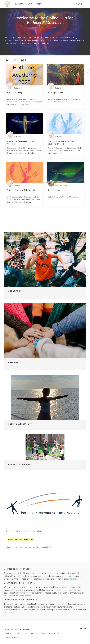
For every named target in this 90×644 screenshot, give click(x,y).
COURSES (18, 4)
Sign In (79, 4)
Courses (16, 633)
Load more (87, 71)
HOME (38, 4)
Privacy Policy (53, 633)
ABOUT (29, 4)
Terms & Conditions (38, 633)
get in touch (73, 579)
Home (8, 633)
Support (25, 633)
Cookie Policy (11, 637)
